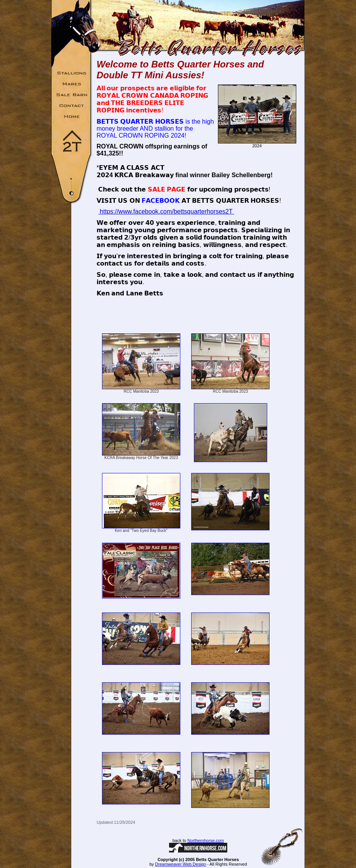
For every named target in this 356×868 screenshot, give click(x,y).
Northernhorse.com (206, 840)
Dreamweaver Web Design (181, 864)
